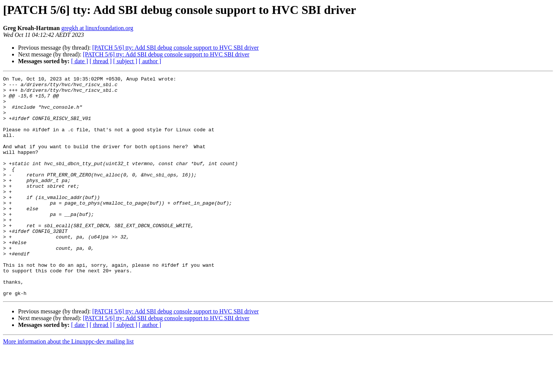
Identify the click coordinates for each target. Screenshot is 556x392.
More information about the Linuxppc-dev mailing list (68, 385)
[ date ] (80, 61)
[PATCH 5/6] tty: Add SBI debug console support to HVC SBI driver (175, 48)
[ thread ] (101, 61)
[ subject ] (125, 61)
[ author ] (150, 61)
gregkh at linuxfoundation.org (97, 28)
